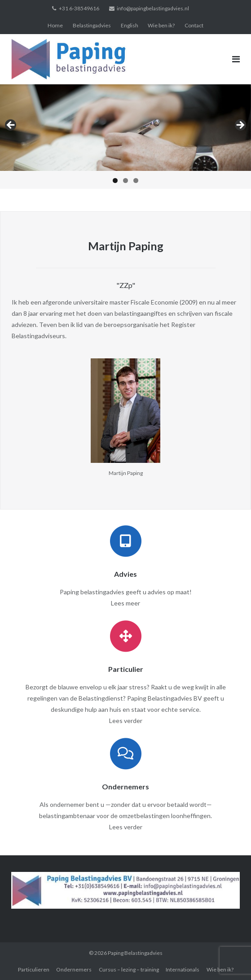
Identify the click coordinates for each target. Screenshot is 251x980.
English (130, 25)
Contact (194, 25)
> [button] (240, 126)
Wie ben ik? (161, 25)
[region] (125, 137)
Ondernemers (74, 969)
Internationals (183, 969)
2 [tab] (125, 181)
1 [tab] (115, 181)
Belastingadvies (92, 25)
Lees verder (126, 721)
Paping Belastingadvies (135, 953)
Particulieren (34, 969)
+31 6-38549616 (79, 8)
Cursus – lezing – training (129, 969)
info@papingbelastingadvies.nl (153, 8)
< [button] (11, 126)
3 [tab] (136, 181)
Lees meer (125, 603)
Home (55, 25)
